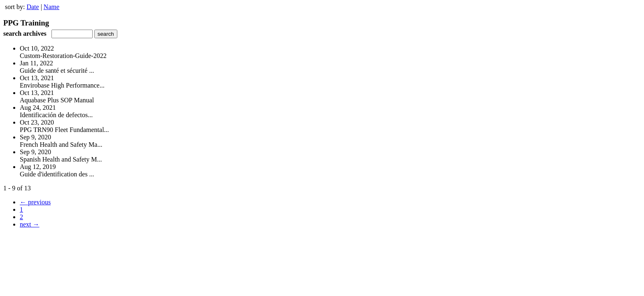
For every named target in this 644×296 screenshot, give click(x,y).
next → (30, 224)
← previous (35, 202)
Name (51, 7)
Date (33, 7)
